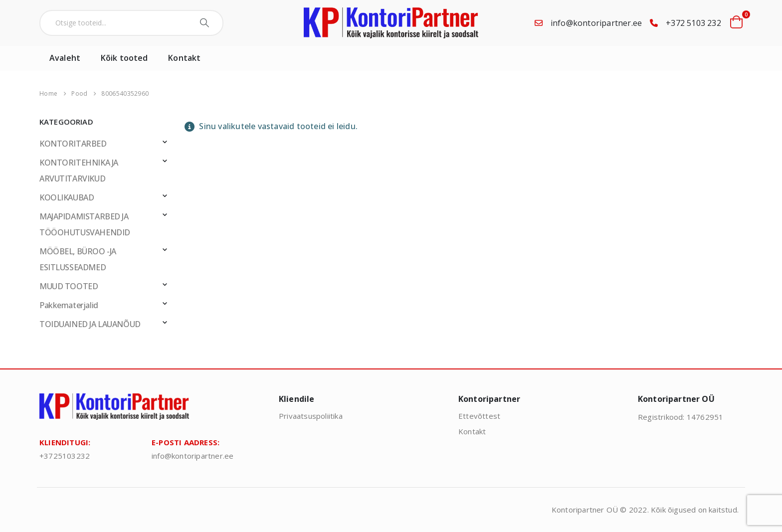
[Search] (206, 23)
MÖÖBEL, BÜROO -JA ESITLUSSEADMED (78, 259)
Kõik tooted (124, 58)
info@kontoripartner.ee (596, 23)
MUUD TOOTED (69, 286)
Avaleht (65, 58)
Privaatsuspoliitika (311, 416)
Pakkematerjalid (69, 305)
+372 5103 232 (693, 23)
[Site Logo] (391, 23)
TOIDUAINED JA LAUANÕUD (90, 324)
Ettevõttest (479, 416)
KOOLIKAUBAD (67, 197)
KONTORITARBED (73, 144)
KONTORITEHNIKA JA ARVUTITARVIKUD (79, 171)
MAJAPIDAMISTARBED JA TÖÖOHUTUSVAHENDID (85, 224)
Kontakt (184, 58)
